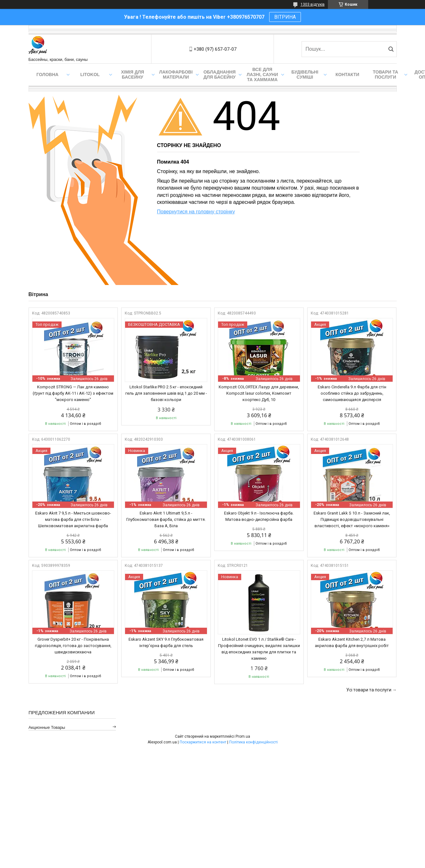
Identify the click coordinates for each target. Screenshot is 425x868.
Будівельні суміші (305, 74)
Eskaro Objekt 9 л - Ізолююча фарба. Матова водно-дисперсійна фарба (259, 516)
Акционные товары (47, 727)
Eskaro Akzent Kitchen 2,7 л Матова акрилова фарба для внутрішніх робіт (352, 642)
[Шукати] (391, 49)
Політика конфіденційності (253, 742)
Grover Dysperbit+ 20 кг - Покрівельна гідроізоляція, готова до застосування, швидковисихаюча (73, 646)
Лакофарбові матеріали (176, 74)
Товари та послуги (386, 74)
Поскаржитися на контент (203, 742)
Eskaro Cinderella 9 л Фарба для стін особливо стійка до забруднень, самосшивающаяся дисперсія (352, 393)
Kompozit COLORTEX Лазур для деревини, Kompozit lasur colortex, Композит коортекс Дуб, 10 (259, 393)
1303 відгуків (313, 4)
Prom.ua (243, 736)
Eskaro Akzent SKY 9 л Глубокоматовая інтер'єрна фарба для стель (166, 642)
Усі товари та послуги (369, 690)
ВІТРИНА (285, 17)
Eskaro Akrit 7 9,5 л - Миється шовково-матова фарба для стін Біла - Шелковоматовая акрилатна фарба (73, 519)
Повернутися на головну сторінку (196, 212)
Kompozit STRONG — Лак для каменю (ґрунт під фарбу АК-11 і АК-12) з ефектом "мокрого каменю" (73, 393)
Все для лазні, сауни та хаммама (262, 74)
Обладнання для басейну (220, 74)
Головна (47, 74)
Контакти (347, 74)
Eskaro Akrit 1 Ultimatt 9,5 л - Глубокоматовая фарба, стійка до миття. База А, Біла (166, 519)
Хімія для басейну (133, 74)
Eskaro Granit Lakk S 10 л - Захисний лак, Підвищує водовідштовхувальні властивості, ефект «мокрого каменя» (352, 519)
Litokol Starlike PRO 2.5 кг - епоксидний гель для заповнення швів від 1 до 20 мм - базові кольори (166, 393)
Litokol (90, 74)
